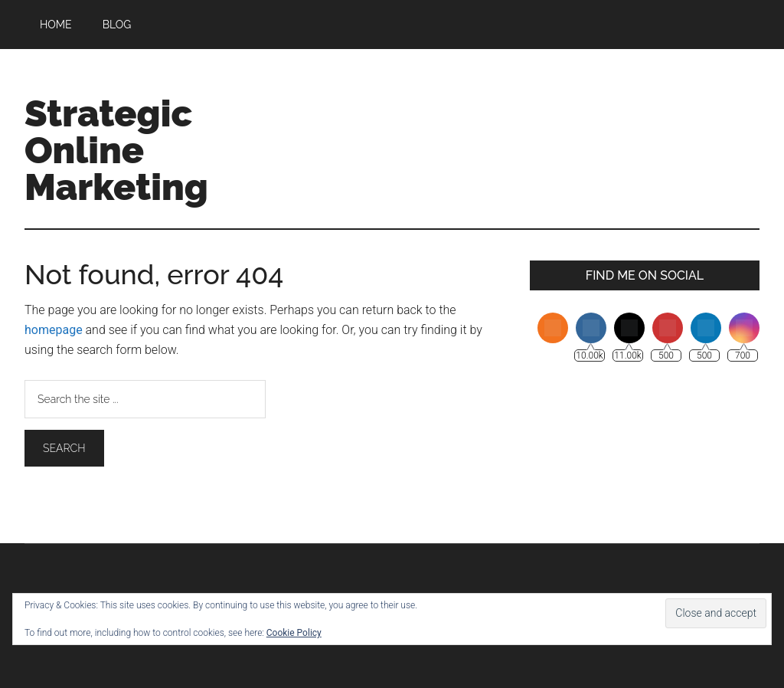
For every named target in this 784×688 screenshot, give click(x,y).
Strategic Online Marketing (116, 150)
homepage (54, 330)
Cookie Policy (294, 633)
